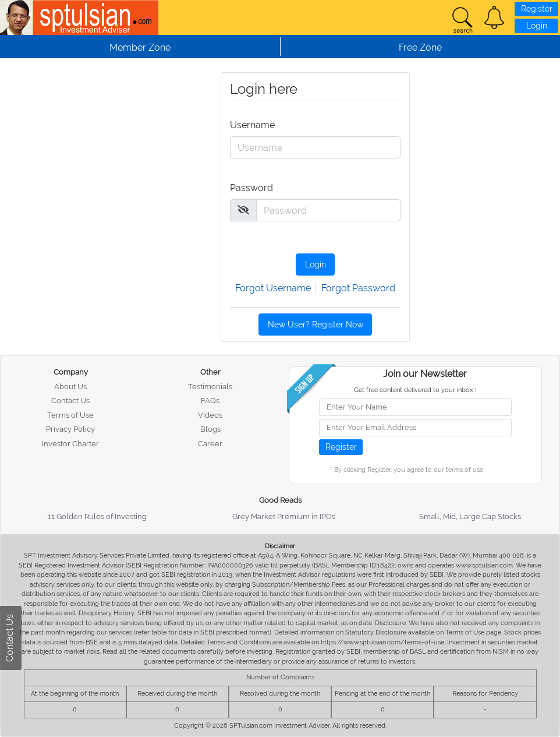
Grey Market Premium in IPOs (284, 516)
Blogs (210, 429)
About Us (70, 387)
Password (250, 188)
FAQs (210, 401)
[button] (494, 17)
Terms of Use (70, 415)
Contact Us (70, 401)
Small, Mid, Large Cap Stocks (470, 516)
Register (537, 9)
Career (210, 444)
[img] (243, 210)
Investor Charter (70, 444)
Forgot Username (273, 288)
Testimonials (210, 387)
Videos (210, 415)
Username (250, 125)
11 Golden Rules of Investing (97, 516)
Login (537, 26)
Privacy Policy (70, 429)
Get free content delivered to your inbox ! (415, 390)
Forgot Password (358, 288)
